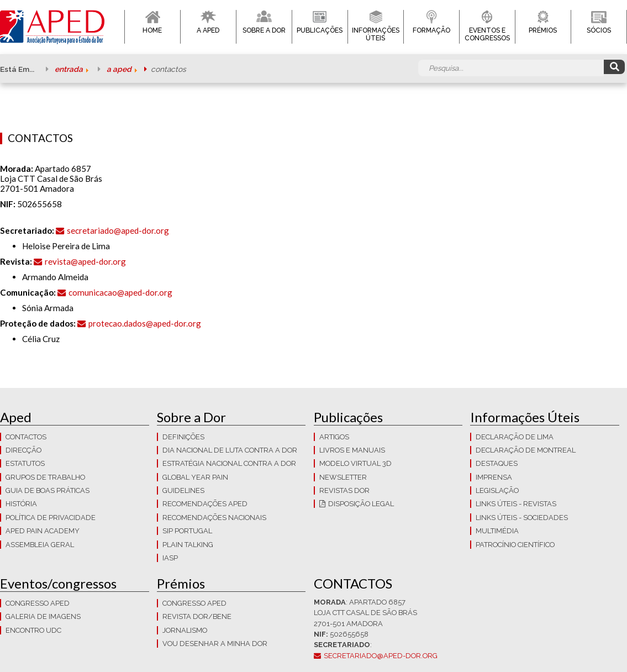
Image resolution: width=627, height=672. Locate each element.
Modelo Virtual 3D (355, 463)
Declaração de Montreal (526, 450)
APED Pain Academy (43, 531)
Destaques (497, 463)
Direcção (23, 450)
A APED (208, 30)
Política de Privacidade (51, 518)
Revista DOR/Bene (197, 616)
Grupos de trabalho (45, 477)
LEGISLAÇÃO (497, 490)
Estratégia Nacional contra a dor (229, 463)
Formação (431, 30)
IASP (170, 558)
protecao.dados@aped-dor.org (145, 323)
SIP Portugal (187, 531)
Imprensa (494, 477)
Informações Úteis (376, 34)
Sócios (599, 30)
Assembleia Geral (40, 545)
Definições (183, 437)
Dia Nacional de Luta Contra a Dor (230, 450)
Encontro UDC (33, 630)
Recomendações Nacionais (214, 518)
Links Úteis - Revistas (516, 504)
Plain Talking (188, 545)
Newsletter (343, 477)
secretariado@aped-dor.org (118, 230)
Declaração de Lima (515, 437)
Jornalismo (185, 630)
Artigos (334, 437)
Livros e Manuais (352, 450)
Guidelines (183, 490)
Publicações (320, 30)
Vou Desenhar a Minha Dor (215, 644)
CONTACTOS (26, 437)
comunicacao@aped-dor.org (120, 292)
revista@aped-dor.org (85, 261)
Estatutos (25, 463)
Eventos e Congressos (487, 34)
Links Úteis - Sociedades (522, 518)
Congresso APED (38, 603)
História (21, 504)
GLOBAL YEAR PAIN (195, 477)
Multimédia (497, 531)
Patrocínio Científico (515, 545)
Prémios (543, 30)
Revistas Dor (344, 490)
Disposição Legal (361, 504)
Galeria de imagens (43, 616)
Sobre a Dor (264, 30)
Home (152, 30)
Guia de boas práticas (48, 490)
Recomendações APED (205, 504)
